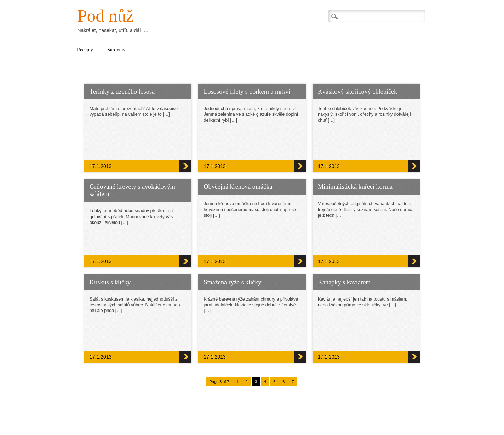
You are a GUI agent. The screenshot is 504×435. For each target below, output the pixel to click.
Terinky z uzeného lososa (122, 92)
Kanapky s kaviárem (344, 282)
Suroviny (116, 50)
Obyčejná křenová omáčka (238, 187)
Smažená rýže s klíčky (232, 282)
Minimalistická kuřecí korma (355, 187)
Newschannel (287, 416)
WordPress (257, 416)
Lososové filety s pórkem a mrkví (247, 92)
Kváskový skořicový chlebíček (357, 92)
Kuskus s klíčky (110, 282)
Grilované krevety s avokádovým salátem (132, 190)
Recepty (85, 50)
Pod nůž (105, 16)
